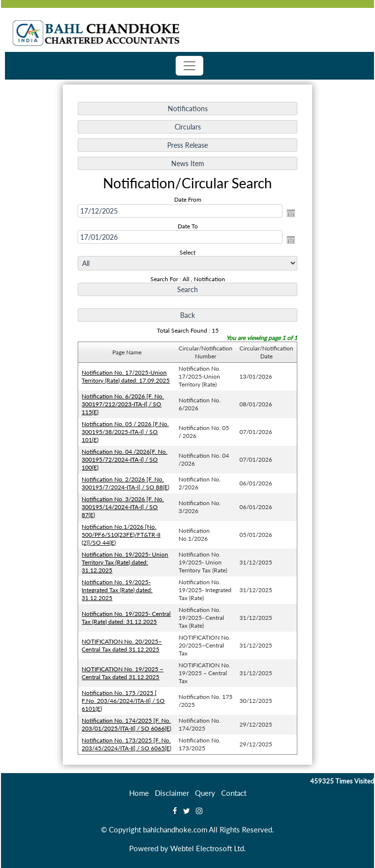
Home (139, 793)
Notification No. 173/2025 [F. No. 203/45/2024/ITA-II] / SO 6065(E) (127, 741)
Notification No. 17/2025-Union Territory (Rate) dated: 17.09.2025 (127, 377)
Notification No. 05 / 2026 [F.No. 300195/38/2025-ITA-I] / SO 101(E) (126, 432)
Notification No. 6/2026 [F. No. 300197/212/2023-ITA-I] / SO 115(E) (124, 404)
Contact (234, 793)
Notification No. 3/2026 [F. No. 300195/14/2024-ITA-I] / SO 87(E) (124, 506)
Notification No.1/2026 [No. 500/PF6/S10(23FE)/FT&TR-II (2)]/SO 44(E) (122, 533)
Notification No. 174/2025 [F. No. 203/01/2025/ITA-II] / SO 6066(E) (127, 721)
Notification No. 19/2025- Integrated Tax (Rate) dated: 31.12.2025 (118, 588)
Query (205, 793)
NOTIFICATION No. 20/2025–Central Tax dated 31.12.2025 (123, 643)
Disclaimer (172, 793)
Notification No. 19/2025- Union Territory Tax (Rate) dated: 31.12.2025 (126, 561)
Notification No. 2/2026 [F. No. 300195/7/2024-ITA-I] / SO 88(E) (126, 483)
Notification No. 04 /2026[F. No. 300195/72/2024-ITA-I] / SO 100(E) (125, 459)
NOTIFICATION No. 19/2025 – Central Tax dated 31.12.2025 (123, 670)
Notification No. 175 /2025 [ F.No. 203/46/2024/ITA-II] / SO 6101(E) (124, 697)
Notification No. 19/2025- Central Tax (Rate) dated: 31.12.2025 (127, 616)
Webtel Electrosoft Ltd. (208, 848)
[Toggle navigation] (189, 66)
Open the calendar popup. (289, 216)
